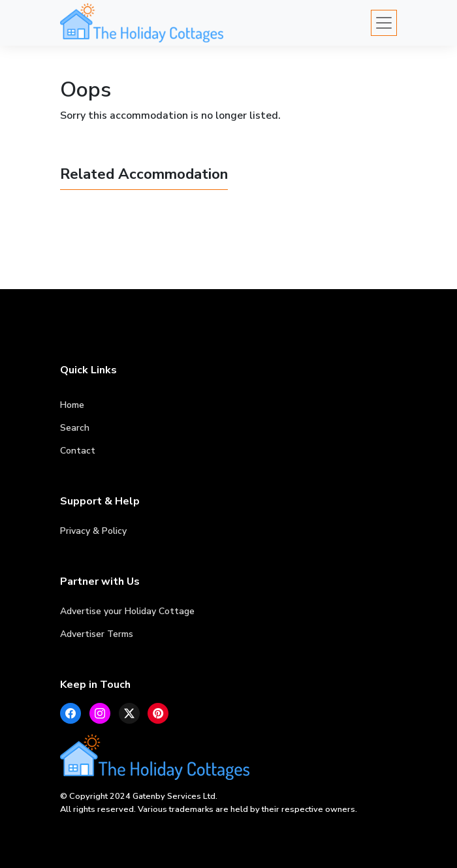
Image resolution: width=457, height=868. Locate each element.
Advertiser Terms (97, 634)
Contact (78, 451)
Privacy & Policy (93, 531)
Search (75, 428)
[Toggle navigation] (384, 23)
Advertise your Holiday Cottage (127, 611)
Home (72, 405)
